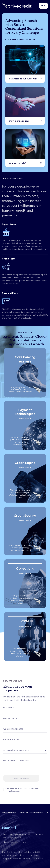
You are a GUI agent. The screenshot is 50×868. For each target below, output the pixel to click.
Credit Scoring (25, 515)
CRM (25, 621)
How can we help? (18, 163)
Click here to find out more (20, 40)
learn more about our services (24, 79)
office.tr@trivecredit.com (14, 842)
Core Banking (25, 357)
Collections (25, 568)
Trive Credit (25, 362)
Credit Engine (25, 463)
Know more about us (19, 121)
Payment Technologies (25, 412)
